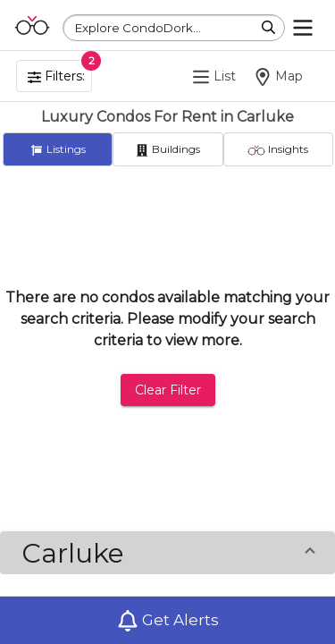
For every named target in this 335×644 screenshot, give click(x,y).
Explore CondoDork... (138, 28)
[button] (167, 553)
